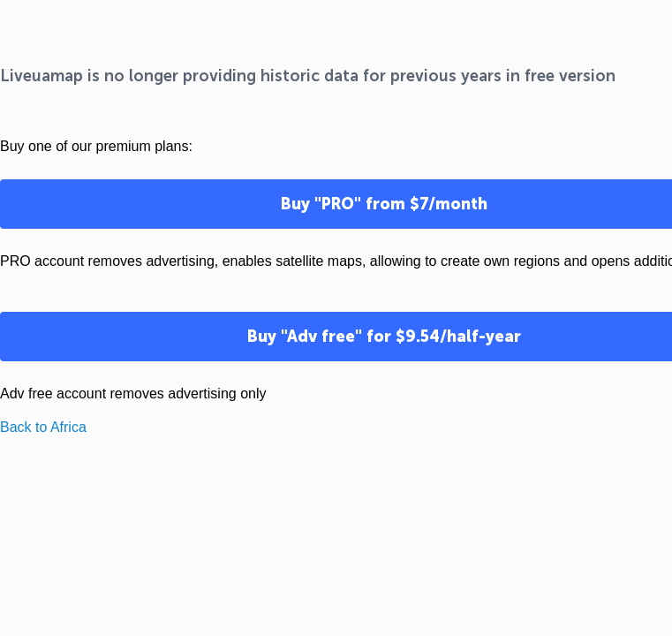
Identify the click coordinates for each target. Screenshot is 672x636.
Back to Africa (43, 427)
